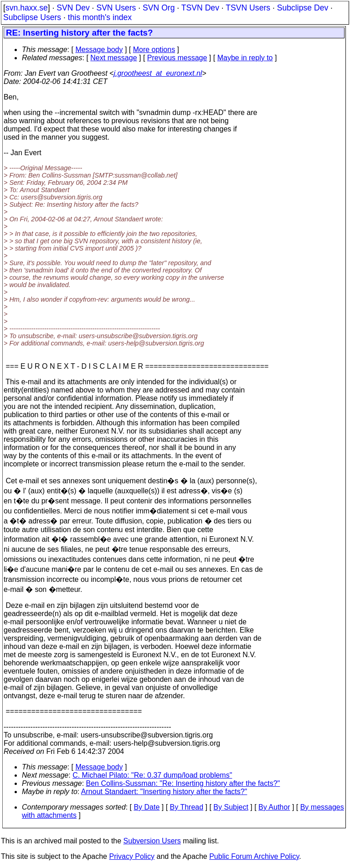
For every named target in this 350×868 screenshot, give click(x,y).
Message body (99, 50)
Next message (113, 58)
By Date (147, 807)
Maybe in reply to (245, 58)
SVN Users (116, 8)
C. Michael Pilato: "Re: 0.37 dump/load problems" (152, 775)
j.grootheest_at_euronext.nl (158, 73)
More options (154, 50)
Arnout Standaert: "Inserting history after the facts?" (164, 792)
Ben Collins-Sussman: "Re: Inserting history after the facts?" (183, 783)
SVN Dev (73, 8)
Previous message (177, 58)
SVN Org (159, 8)
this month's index (100, 17)
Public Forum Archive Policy (254, 856)
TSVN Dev (200, 8)
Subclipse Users (32, 17)
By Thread (187, 807)
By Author (274, 807)
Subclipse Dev (303, 8)
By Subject (231, 807)
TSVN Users (248, 8)
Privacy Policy (132, 856)
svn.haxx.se (27, 8)
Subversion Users (152, 841)
